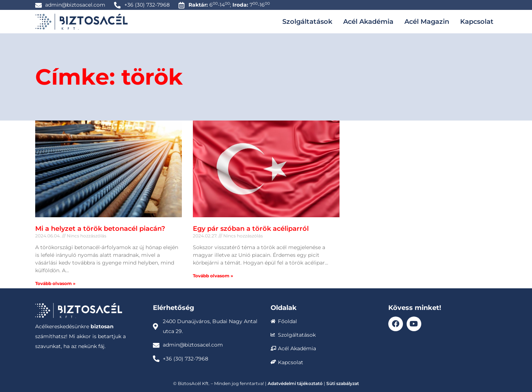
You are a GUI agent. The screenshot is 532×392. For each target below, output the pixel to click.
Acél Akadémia (368, 22)
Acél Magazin (427, 22)
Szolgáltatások (307, 22)
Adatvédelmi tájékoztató (295, 383)
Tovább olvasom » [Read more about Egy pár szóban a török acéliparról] (213, 276)
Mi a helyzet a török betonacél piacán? (100, 229)
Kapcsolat (477, 22)
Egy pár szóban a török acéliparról (251, 229)
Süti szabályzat (343, 383)
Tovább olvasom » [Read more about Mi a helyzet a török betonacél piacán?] (55, 283)
